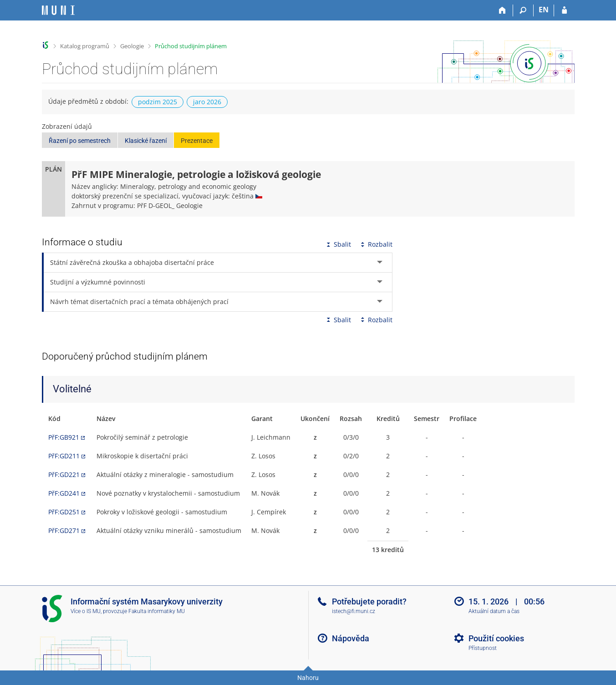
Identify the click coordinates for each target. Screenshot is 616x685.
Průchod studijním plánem (191, 46)
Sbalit (338, 244)
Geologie (132, 46)
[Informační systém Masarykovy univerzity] (58, 10)
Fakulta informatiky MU (157, 611)
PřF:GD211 (64, 456)
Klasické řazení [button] (146, 141)
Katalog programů (85, 46)
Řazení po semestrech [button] (80, 141)
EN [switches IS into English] (544, 10)
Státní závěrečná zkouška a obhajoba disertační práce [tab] (132, 262)
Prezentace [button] (197, 141)
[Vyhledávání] (523, 10)
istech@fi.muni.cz (354, 611)
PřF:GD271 (64, 530)
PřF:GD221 (64, 474)
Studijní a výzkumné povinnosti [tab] (98, 282)
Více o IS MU (86, 611)
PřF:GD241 (64, 493)
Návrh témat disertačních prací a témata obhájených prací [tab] (139, 302)
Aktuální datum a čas (494, 611)
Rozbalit (376, 244)
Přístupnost (483, 648)
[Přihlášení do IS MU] (564, 10)
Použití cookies (496, 638)
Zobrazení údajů (67, 126)
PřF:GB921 (64, 437)
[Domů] (503, 10)
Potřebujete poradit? (369, 601)
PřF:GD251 (64, 512)
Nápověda (351, 638)
